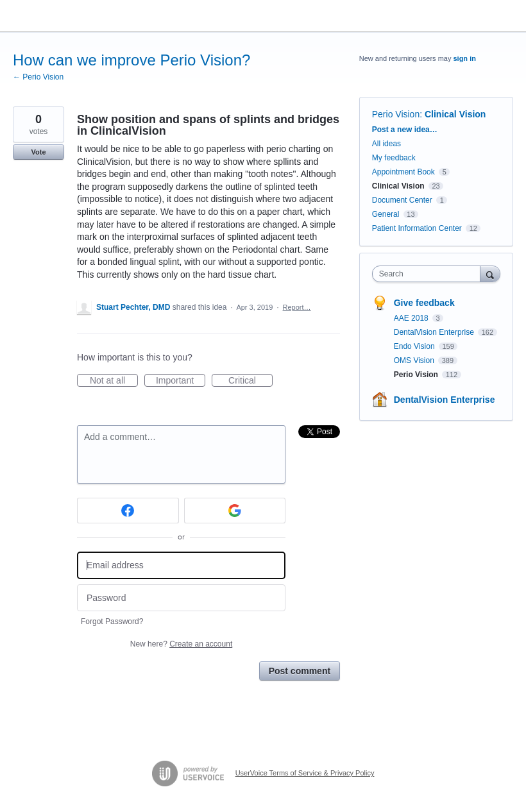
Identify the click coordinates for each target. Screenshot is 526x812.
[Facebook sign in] (128, 511)
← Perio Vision (38, 77)
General (386, 214)
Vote (38, 152)
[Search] (490, 274)
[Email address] (181, 565)
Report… (297, 307)
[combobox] (429, 274)
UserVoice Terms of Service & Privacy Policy (305, 773)
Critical (250, 381)
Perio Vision (396, 114)
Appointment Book (403, 172)
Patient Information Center (417, 228)
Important (181, 381)
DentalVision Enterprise (435, 332)
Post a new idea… (405, 130)
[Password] (181, 598)
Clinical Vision (455, 114)
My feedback (394, 158)
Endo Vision (415, 346)
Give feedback (424, 303)
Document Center (402, 200)
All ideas (386, 144)
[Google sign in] (235, 511)
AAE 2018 (412, 318)
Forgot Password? (112, 622)
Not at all (114, 381)
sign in (464, 58)
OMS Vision (415, 360)
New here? (181, 644)
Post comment (300, 671)
